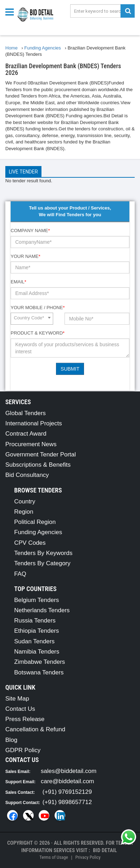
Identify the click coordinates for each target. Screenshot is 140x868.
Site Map (17, 699)
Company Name (30, 231)
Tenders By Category (42, 563)
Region (24, 512)
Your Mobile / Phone (38, 308)
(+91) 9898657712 (67, 802)
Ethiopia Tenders (37, 631)
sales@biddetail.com (69, 771)
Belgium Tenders (37, 600)
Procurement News (31, 444)
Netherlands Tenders (42, 610)
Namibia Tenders (37, 652)
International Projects (34, 423)
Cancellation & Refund (35, 729)
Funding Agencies (38, 532)
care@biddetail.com (68, 781)
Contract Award (26, 434)
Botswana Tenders (39, 672)
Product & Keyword (38, 333)
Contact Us (20, 709)
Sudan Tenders (34, 641)
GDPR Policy (23, 750)
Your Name (26, 256)
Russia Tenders (35, 621)
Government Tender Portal (41, 454)
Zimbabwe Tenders (40, 662)
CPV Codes (30, 543)
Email (18, 282)
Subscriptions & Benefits (38, 465)
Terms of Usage (54, 857)
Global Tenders (26, 413)
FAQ (20, 574)
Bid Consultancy (27, 475)
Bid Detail (105, 850)
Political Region (35, 522)
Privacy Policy (88, 857)
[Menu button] (11, 11)
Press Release (25, 719)
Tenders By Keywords (43, 553)
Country (25, 501)
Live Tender (23, 172)
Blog (11, 740)
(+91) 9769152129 (67, 792)
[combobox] (32, 319)
